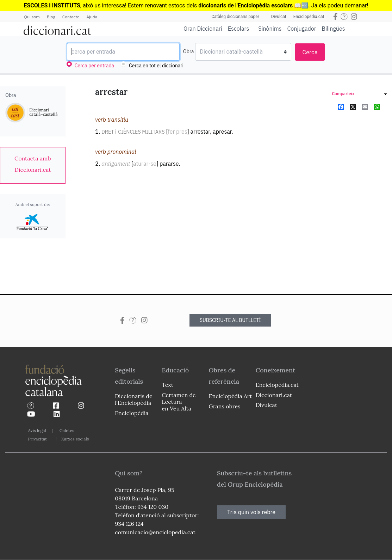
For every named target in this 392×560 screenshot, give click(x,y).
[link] (33, 164)
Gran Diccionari (203, 29)
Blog (51, 17)
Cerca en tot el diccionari (156, 66)
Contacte (71, 17)
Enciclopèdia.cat (309, 17)
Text (167, 385)
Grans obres (225, 406)
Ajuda (92, 17)
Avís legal (37, 430)
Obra (189, 51)
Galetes (67, 430)
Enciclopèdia (132, 413)
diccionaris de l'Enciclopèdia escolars (245, 5)
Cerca (310, 52)
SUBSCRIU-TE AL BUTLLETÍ (230, 320)
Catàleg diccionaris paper (235, 17)
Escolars (239, 28)
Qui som (32, 17)
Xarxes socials (75, 439)
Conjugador (301, 29)
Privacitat (38, 439)
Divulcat (279, 17)
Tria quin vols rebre (251, 512)
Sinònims (270, 29)
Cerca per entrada (94, 66)
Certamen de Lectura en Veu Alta (179, 402)
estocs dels (183, 5)
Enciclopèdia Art (231, 396)
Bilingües (334, 28)
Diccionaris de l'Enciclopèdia (133, 399)
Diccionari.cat (274, 395)
